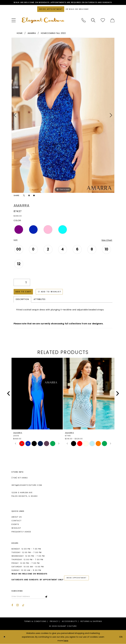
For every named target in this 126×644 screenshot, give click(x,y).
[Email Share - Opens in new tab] (34, 195)
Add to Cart (23, 292)
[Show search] (93, 20)
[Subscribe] (46, 597)
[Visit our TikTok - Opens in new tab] (23, 605)
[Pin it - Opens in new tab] (29, 195)
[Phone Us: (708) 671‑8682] (84, 20)
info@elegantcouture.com (27, 485)
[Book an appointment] (51, 9)
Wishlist (16, 528)
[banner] (43, 20)
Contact (17, 521)
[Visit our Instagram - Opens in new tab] (17, 605)
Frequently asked (21, 532)
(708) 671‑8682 (20, 478)
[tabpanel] (63, 115)
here (66, 641)
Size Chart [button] (107, 240)
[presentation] (37, 394)
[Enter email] (29, 597)
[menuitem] (14, 20)
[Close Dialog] (4, 637)
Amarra (32, 33)
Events (15, 524)
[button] (14, 20)
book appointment (77, 578)
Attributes (40, 299)
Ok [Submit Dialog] (121, 637)
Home (20, 33)
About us (17, 517)
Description (22, 299)
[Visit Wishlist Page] (103, 20)
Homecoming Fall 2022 (53, 33)
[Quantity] (22, 282)
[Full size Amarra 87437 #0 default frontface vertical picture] (63, 115)
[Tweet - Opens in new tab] (24, 195)
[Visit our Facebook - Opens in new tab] (12, 605)
